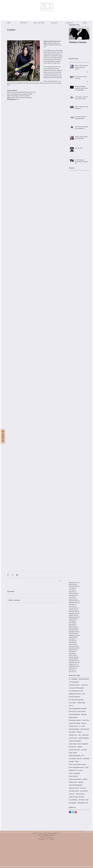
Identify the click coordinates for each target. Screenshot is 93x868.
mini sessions (84, 791)
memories (83, 788)
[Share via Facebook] (8, 575)
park (87, 800)
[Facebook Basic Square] (70, 812)
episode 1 (80, 747)
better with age (85, 729)
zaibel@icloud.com (49, 835)
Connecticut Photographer (77, 688)
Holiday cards (81, 703)
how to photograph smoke (76, 767)
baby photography (74, 729)
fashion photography (75, 756)
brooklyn (79, 732)
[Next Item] (86, 34)
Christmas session (74, 685)
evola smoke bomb (74, 750)
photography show (83, 803)
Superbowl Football (74, 723)
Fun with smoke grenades (76, 700)
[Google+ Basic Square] (76, 812)
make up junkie (73, 776)
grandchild (86, 759)
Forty (84, 694)
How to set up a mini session (77, 711)
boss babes (72, 732)
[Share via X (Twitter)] (13, 575)
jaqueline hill (72, 770)
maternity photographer (76, 785)
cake (80, 735)
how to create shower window (77, 764)
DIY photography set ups (76, 691)
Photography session (75, 720)
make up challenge (74, 773)
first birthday (72, 759)
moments (72, 794)
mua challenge (73, 800)
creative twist (73, 744)
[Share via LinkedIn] (17, 575)
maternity (81, 782)
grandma (71, 761)
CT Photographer (74, 682)
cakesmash (85, 735)
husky (87, 767)
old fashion (82, 800)
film (83, 756)
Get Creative (73, 703)
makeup (85, 779)
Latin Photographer (74, 714)
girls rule (80, 759)
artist (83, 726)
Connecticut (84, 685)
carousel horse (73, 738)
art (80, 726)
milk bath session (74, 791)
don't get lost (73, 747)
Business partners (84, 679)
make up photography (75, 779)
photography (73, 803)
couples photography (75, 741)
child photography (84, 738)
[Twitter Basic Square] (73, 812)
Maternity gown (73, 717)
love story (80, 770)
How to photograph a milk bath (78, 709)
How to (71, 706)
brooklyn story (73, 735)
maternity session (74, 788)
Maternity (84, 714)
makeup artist (73, 782)
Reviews (3, 436)
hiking (77, 761)
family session (73, 753)
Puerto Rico (86, 720)
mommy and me (80, 794)
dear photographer (83, 744)
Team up (84, 723)
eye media (84, 750)
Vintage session (74, 726)
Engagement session (75, 694)
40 (70, 679)
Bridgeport (74, 679)
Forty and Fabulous (75, 697)
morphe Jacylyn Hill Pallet (76, 797)
